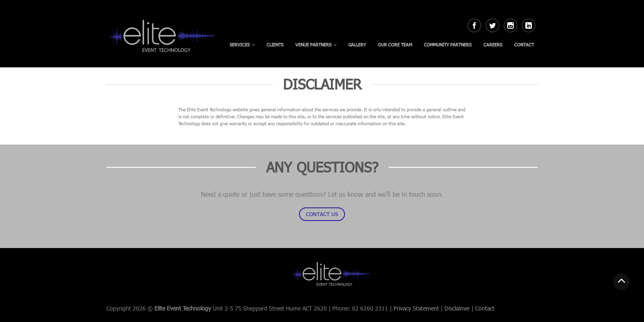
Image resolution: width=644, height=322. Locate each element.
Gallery (357, 45)
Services (240, 45)
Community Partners (448, 45)
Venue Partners (313, 45)
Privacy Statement (416, 308)
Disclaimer (457, 308)
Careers (493, 45)
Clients (275, 45)
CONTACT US (322, 214)
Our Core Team (395, 45)
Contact (524, 45)
